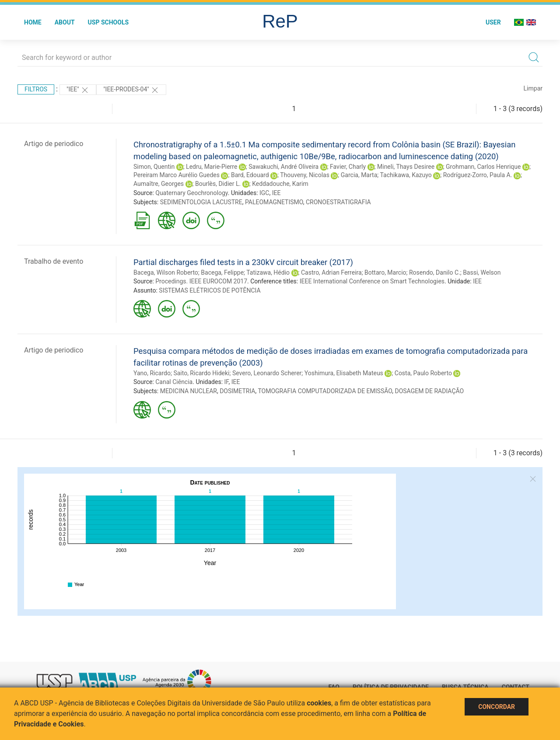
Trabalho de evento (54, 261)
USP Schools (108, 22)
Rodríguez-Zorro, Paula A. (478, 175)
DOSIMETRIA (237, 391)
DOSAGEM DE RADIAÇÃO (429, 391)
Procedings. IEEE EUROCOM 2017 (201, 281)
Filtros (36, 89)
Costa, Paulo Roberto (423, 373)
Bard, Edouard (250, 175)
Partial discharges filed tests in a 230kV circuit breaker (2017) (243, 262)
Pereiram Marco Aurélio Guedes (177, 175)
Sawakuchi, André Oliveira (283, 167)
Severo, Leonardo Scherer (267, 373)
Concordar (497, 707)
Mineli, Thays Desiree (406, 167)
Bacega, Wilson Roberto (166, 272)
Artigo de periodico (54, 144)
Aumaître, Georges (159, 184)
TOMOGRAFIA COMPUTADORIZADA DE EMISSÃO (325, 391)
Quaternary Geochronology (191, 193)
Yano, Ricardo (152, 373)
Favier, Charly (348, 167)
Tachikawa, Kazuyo (406, 175)
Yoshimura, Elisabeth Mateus (344, 373)
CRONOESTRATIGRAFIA (338, 202)
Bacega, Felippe (222, 272)
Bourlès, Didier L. (218, 184)
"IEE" (78, 90)
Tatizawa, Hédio (268, 272)
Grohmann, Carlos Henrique (483, 167)
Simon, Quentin (154, 167)
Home (33, 22)
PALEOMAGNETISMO (274, 202)
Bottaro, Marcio (385, 272)
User (493, 22)
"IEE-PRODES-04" (131, 90)
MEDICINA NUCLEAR (189, 391)
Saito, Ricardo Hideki (201, 373)
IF (227, 382)
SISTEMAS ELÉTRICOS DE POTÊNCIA (210, 290)
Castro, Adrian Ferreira (331, 272)
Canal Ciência (174, 382)
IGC (264, 193)
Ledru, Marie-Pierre (212, 167)
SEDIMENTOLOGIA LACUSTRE (201, 202)
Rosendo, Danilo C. (435, 272)
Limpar (533, 88)
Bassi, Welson (482, 272)
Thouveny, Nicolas (305, 175)
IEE (276, 193)
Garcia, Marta (359, 175)
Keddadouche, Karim (280, 184)
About (65, 22)
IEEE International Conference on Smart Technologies (372, 281)
